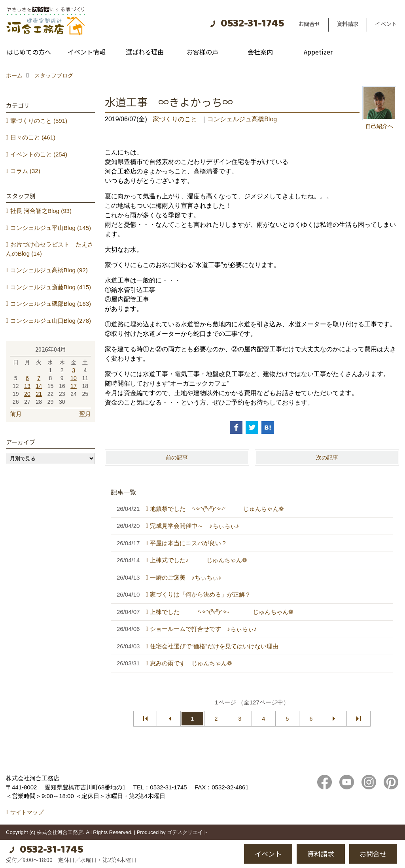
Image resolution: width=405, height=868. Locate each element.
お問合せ (309, 24)
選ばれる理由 (145, 52)
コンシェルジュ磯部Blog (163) (51, 304)
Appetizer (318, 52)
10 (74, 378)
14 (39, 386)
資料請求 (348, 24)
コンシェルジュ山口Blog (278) (51, 321)
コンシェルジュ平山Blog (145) (51, 228)
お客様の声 (202, 52)
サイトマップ (27, 812)
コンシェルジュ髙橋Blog (242, 119)
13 (27, 386)
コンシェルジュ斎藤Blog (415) (51, 287)
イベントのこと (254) (39, 154)
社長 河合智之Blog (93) (41, 211)
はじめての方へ (29, 52)
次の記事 (327, 458)
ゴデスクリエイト (187, 832)
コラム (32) (25, 171)
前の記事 (177, 458)
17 (74, 386)
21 (39, 394)
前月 (16, 414)
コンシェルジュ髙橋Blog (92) (49, 270)
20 (27, 394)
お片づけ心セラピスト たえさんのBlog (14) (50, 249)
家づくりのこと (175, 119)
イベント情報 (87, 52)
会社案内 (260, 52)
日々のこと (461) (33, 137)
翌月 (85, 414)
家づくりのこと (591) (39, 121)
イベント (386, 24)
